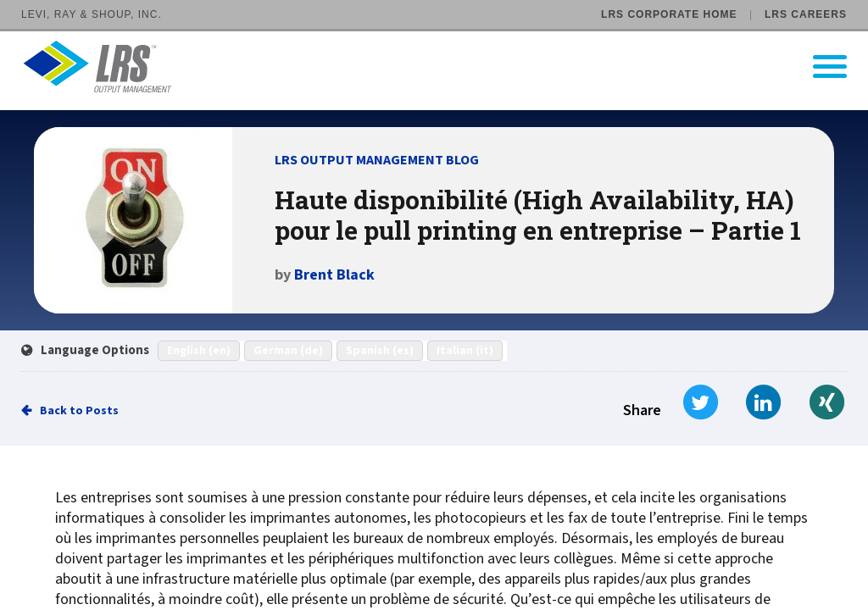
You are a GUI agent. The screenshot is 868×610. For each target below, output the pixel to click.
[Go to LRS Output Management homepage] (445, 67)
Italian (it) (465, 351)
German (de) (288, 351)
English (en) (199, 351)
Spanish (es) (380, 351)
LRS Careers (806, 14)
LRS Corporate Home (669, 14)
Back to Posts (79, 411)
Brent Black (334, 275)
